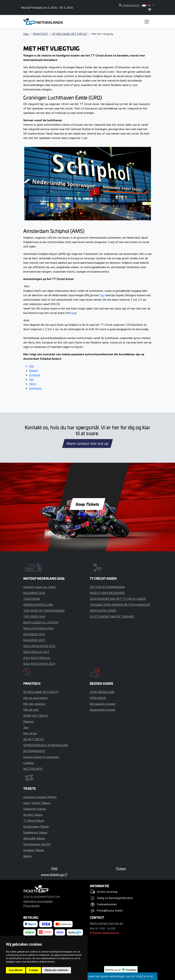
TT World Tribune (34, 821)
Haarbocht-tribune (35, 809)
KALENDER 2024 (34, 634)
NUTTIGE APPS (33, 769)
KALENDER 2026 (34, 593)
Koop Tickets (87, 504)
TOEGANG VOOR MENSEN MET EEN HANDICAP (120, 605)
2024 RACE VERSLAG (37, 658)
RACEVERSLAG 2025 (36, 652)
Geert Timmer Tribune (37, 803)
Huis (26, 34)
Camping (29, 763)
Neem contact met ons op (87, 443)
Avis (32, 366)
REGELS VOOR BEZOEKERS (107, 593)
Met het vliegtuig (34, 704)
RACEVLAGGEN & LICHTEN (41, 622)
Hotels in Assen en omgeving (41, 757)
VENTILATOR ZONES (103, 611)
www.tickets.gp (54, 874)
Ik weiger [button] (34, 970)
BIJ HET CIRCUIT (34, 739)
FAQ (54, 869)
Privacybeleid (31, 906)
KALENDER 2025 (34, 640)
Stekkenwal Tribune (35, 832)
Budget (34, 370)
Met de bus (30, 733)
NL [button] (147, 5)
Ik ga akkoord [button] (16, 970)
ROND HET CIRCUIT (36, 716)
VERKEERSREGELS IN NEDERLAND (46, 745)
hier (102, 295)
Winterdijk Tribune (34, 838)
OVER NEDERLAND (102, 692)
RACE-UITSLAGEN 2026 (38, 628)
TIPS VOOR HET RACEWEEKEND (44, 611)
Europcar (35, 375)
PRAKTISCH (40, 34)
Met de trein (31, 710)
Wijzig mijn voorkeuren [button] (56, 970)
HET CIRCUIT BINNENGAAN (107, 587)
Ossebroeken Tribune (36, 826)
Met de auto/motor (36, 698)
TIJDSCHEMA (32, 599)
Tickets (121, 869)
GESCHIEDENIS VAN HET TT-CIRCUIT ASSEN (118, 599)
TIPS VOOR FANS (34, 616)
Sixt (32, 379)
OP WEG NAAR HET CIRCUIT (70, 34)
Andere (28, 856)
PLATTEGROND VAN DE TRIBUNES (112, 616)
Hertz (33, 384)
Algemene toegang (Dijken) (40, 797)
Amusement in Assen (103, 710)
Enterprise (35, 388)
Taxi (26, 727)
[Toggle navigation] (147, 22)
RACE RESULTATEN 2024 (39, 664)
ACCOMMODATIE (34, 751)
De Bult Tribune (33, 815)
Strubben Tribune (34, 850)
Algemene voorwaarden (38, 901)
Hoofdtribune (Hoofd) (37, 844)
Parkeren (29, 721)
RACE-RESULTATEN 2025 (39, 646)
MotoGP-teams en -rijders (40, 587)
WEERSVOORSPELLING (38, 605)
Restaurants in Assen (103, 704)
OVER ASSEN (98, 698)
